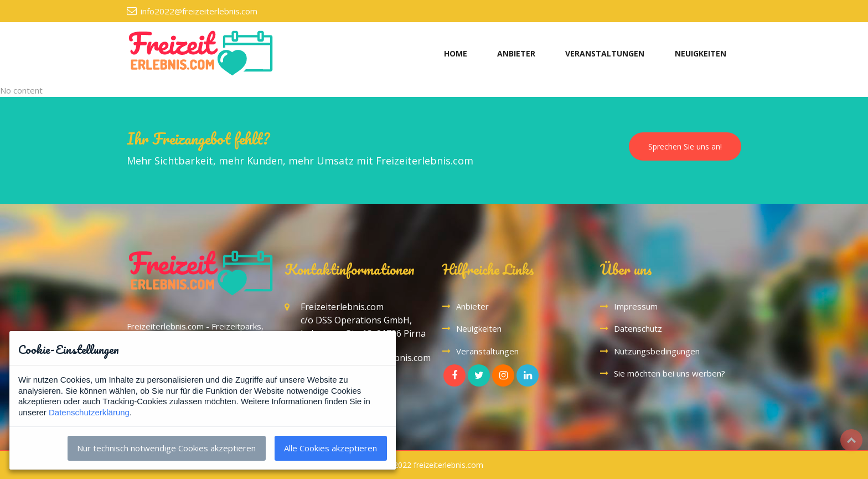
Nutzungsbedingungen (657, 351)
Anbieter (472, 306)
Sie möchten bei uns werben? (670, 373)
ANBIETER (516, 53)
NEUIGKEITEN (701, 53)
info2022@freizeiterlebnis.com (199, 11)
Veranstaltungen (487, 351)
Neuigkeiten (479, 328)
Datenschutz (638, 328)
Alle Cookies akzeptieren (330, 448)
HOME (456, 53)
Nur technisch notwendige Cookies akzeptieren (166, 448)
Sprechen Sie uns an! (685, 146)
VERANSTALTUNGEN (605, 53)
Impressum (636, 306)
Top (851, 440)
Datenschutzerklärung (89, 412)
